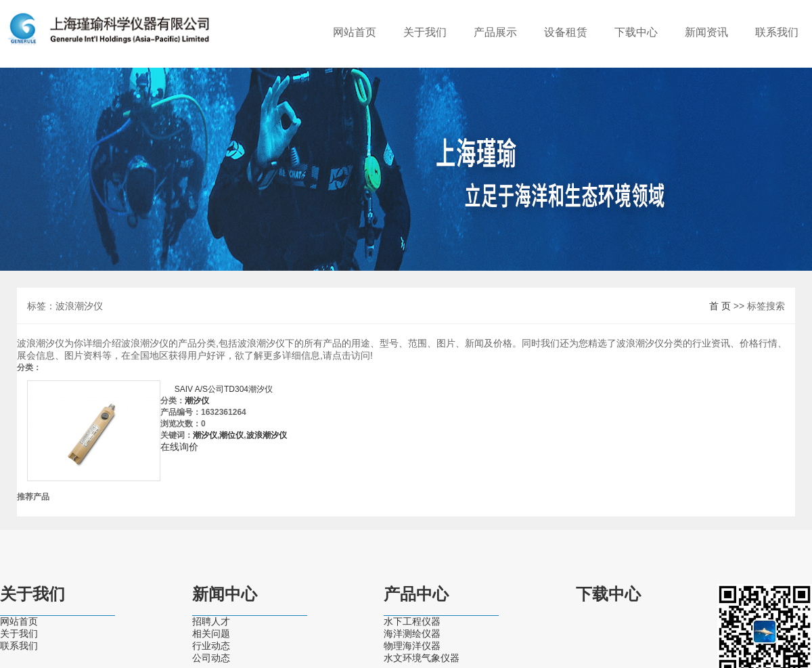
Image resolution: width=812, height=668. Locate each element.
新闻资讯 (706, 32)
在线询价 (179, 447)
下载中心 (636, 32)
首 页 (720, 306)
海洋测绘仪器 (412, 633)
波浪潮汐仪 (267, 435)
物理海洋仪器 (412, 646)
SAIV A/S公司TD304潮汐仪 (224, 389)
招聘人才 (211, 621)
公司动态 (211, 658)
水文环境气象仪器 (422, 658)
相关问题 (211, 633)
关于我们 (425, 32)
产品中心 (416, 594)
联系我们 (777, 32)
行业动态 (211, 646)
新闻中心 (225, 594)
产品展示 (495, 32)
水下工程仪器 (412, 621)
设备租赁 (566, 32)
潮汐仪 (197, 401)
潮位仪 (231, 435)
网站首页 (355, 32)
